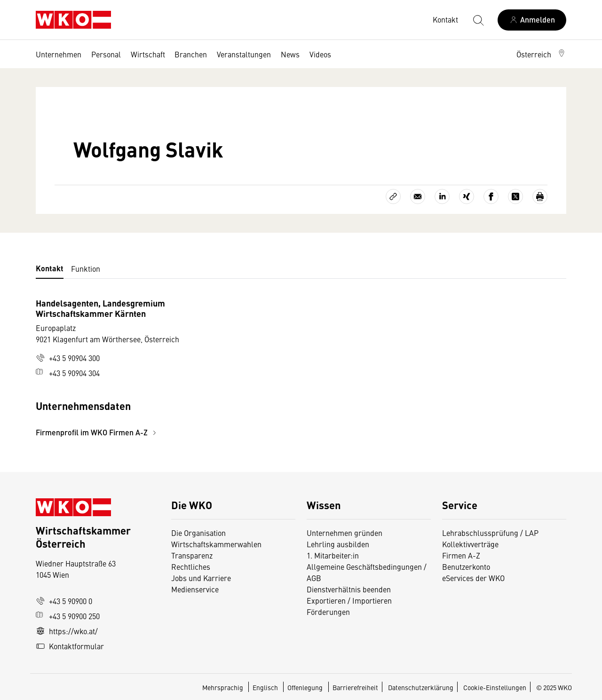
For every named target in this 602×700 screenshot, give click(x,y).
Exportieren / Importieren (349, 600)
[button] (541, 54)
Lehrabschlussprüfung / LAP (490, 533)
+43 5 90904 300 (68, 358)
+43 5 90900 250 (68, 616)
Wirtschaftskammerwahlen (216, 544)
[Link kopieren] (393, 197)
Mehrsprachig (223, 687)
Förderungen (328, 612)
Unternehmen (59, 54)
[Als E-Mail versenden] (418, 197)
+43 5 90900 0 (64, 601)
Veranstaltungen (244, 54)
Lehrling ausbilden (338, 544)
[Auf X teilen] (515, 197)
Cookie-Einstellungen (495, 687)
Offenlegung (305, 687)
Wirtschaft (148, 54)
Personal (106, 54)
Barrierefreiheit (355, 687)
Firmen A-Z (461, 555)
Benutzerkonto (466, 566)
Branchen (191, 54)
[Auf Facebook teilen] (491, 197)
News (290, 54)
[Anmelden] (532, 20)
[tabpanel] (213, 368)
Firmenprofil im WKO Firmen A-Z (97, 432)
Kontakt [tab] (50, 268)
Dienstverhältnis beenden (349, 589)
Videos (320, 54)
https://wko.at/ (67, 631)
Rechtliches (191, 566)
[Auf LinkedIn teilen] (442, 197)
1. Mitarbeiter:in (333, 555)
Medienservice (195, 589)
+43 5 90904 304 (68, 373)
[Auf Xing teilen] (467, 197)
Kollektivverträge (470, 544)
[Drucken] (540, 197)
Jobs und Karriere (201, 578)
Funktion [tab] (86, 268)
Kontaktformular (70, 646)
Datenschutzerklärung (421, 687)
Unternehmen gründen (345, 533)
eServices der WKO (473, 578)
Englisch (266, 687)
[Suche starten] (478, 20)
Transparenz (192, 555)
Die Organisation (198, 533)
